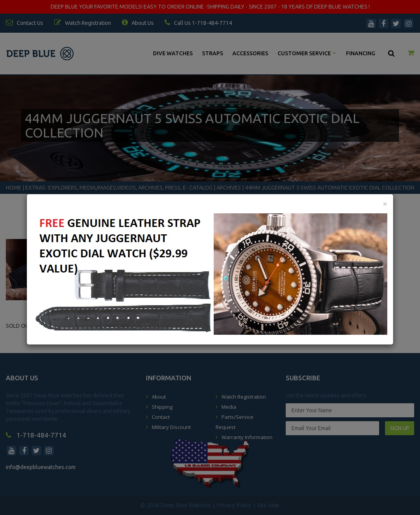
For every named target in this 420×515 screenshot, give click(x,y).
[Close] (385, 203)
